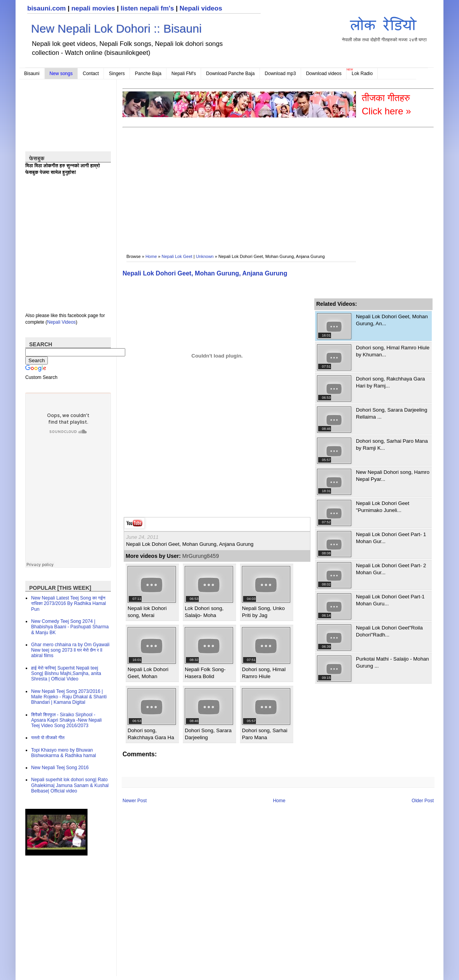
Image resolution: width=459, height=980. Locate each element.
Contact (91, 74)
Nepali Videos (61, 322)
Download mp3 (280, 74)
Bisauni (32, 74)
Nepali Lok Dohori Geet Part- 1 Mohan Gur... (391, 538)
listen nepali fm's (147, 8)
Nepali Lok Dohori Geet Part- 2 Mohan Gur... (391, 569)
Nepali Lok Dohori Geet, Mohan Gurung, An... (392, 320)
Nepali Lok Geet (177, 256)
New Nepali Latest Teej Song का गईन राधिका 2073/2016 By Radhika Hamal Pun (68, 604)
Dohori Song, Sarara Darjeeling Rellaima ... (392, 413)
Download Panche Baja (230, 74)
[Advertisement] (176, 185)
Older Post (423, 801)
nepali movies (93, 8)
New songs (61, 74)
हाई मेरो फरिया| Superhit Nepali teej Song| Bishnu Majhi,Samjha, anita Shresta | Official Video (66, 674)
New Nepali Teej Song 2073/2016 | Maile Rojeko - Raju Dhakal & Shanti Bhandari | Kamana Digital (69, 697)
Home (151, 256)
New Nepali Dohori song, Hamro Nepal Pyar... (393, 476)
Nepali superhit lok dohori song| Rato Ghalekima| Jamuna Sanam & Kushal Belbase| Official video (70, 785)
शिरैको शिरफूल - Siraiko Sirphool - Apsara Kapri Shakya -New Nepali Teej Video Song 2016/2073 (66, 720)
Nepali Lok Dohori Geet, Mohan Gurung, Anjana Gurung (205, 273)
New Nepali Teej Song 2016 (60, 768)
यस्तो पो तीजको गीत (48, 738)
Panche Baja (148, 74)
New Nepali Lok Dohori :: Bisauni (117, 29)
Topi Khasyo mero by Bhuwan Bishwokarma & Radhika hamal (64, 753)
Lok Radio (362, 74)
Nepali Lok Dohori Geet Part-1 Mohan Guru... (390, 600)
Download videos (324, 74)
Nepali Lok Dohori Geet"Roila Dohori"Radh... (389, 631)
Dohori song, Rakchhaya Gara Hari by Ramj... (390, 382)
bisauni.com (46, 8)
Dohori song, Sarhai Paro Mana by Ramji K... (392, 444)
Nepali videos (201, 8)
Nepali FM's (184, 74)
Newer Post (135, 801)
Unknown (205, 256)
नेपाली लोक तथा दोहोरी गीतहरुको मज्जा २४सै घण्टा (384, 28)
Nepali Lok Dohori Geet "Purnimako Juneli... (383, 507)
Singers (117, 74)
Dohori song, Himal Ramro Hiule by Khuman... (393, 351)
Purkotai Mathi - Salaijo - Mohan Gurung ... (392, 662)
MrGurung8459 (201, 556)
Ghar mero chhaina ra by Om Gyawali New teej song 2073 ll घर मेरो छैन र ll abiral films (70, 650)
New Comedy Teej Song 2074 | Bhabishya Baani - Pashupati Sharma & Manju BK (70, 627)
